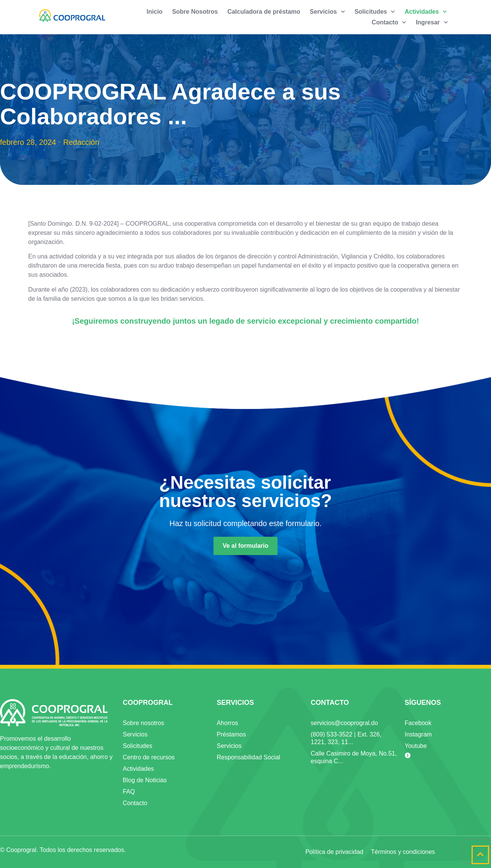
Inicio (155, 12)
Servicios (327, 12)
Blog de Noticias (145, 780)
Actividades (426, 12)
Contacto (389, 22)
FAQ (129, 792)
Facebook (418, 723)
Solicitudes (375, 12)
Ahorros (228, 723)
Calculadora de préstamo (264, 12)
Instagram (418, 734)
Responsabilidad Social (249, 757)
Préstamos (231, 734)
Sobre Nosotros (195, 12)
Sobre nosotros (144, 723)
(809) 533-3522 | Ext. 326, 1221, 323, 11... (346, 738)
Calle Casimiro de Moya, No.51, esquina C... (354, 757)
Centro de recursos (149, 757)
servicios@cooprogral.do (344, 723)
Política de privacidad (334, 852)
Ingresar (432, 22)
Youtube (416, 746)
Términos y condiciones (403, 852)
